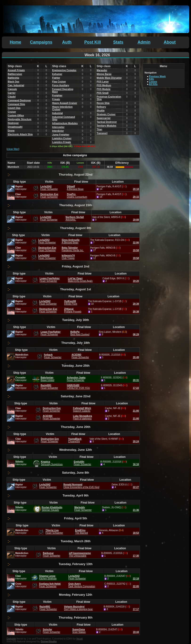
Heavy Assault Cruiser (65, 103)
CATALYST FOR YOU (78, 388)
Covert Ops (14, 108)
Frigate (56, 99)
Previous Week (157, 76)
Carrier (12, 93)
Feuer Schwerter (49, 189)
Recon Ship (103, 103)
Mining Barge (104, 74)
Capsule (12, 89)
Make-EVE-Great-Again (80, 281)
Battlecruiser (15, 74)
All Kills (153, 84)
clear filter (13, 149)
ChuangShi (74, 441)
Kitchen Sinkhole (48, 579)
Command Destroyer (19, 100)
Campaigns (41, 42)
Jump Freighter (61, 135)
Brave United (47, 380)
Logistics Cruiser (62, 138)
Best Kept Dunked (80, 334)
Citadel (12, 97)
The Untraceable (78, 556)
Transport (102, 133)
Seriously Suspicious (52, 464)
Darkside (11, 639)
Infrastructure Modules (65, 123)
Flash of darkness (82, 419)
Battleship (13, 78)
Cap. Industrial (16, 85)
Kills (152, 79)
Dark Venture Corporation (82, 586)
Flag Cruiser (59, 82)
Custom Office (16, 116)
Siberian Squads (50, 510)
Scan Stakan (79, 632)
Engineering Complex (64, 70)
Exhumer (57, 74)
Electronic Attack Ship (20, 134)
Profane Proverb (73, 312)
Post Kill (93, 42)
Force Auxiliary (61, 85)
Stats (118, 42)
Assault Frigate (16, 70)
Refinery (101, 107)
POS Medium (104, 85)
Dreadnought (15, 127)
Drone (11, 131)
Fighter (56, 78)
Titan (99, 129)
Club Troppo (68, 258)
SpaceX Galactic (82, 411)
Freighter (57, 96)
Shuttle (101, 111)
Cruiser (12, 112)
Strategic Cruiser (106, 114)
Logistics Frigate (62, 142)
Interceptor (58, 127)
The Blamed (81, 533)
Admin (144, 42)
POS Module (104, 89)
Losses (153, 82)
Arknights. (71, 220)
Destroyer (13, 123)
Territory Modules (106, 126)
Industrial (58, 113)
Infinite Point (71, 304)
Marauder (102, 70)
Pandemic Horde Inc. (73, 250)
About (170, 42)
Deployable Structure (20, 119)
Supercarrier (104, 118)
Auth (67, 42)
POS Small (103, 93)
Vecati (79, 639)
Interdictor (58, 131)
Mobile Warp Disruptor (109, 78)
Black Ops (14, 82)
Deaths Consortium (77, 197)
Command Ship (16, 104)
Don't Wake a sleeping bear (78, 609)
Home (15, 42)
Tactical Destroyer (107, 122)
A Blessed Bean (75, 189)
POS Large (103, 82)
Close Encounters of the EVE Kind (81, 487)
